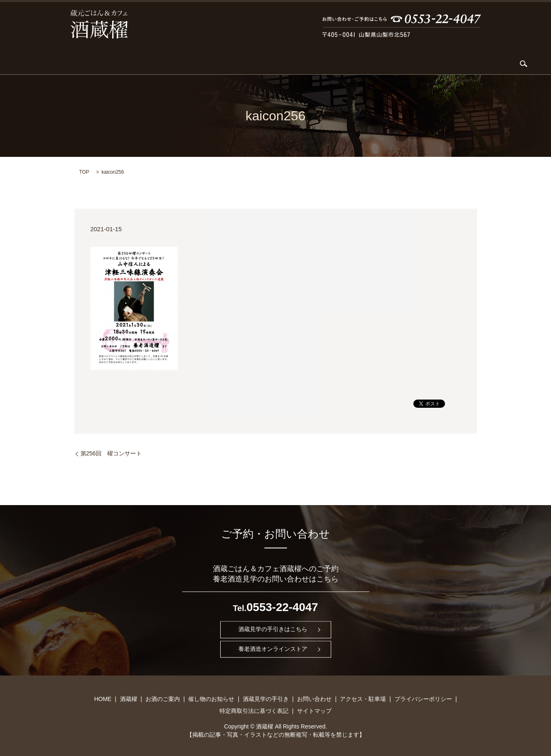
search (472, 64)
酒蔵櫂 (120, 64)
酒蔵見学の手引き (328, 64)
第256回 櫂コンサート (111, 453)
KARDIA (172, 64)
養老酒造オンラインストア (273, 649)
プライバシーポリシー (423, 699)
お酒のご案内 (214, 64)
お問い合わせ (382, 64)
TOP (84, 172)
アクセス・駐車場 (436, 64)
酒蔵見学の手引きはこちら (273, 629)
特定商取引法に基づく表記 (254, 710)
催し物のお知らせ (268, 64)
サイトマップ (314, 710)
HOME (88, 64)
